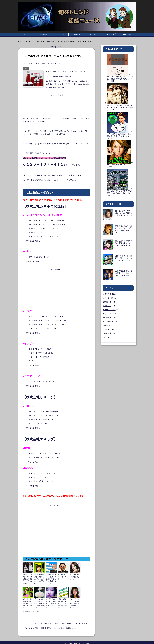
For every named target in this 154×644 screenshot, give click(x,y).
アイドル (108, 329)
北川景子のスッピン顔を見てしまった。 (75, 577)
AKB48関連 (109, 322)
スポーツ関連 (110, 310)
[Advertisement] (56, 102)
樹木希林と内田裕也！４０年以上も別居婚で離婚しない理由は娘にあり (28, 578)
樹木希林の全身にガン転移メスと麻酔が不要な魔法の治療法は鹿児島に (51, 578)
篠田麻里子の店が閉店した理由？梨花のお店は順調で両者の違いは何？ (120, 77)
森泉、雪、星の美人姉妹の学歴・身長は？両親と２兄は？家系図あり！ (28, 599)
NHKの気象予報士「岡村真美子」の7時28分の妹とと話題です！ (50, 624)
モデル (107, 326)
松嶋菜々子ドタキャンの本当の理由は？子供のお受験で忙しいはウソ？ (75, 599)
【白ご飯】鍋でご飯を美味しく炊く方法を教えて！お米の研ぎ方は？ (39, 599)
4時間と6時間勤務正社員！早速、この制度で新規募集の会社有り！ (63, 599)
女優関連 (77, 34)
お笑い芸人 (94, 34)
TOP (32, 42)
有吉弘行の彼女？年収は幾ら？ (63, 576)
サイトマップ (111, 34)
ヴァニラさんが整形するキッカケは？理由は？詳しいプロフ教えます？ (60, 619)
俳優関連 (108, 318)
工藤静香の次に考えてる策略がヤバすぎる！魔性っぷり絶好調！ (124, 273)
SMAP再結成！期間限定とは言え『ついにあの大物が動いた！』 (124, 258)
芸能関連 (43, 34)
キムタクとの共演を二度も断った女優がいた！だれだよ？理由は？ (39, 578)
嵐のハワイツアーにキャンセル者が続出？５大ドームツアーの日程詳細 (120, 105)
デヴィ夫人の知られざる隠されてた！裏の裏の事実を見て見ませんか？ (120, 134)
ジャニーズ (60, 34)
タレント (108, 306)
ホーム (27, 34)
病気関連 (108, 333)
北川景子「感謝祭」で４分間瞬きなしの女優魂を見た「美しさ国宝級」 (51, 600)
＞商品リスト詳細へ (32, 241)
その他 (26, 68)
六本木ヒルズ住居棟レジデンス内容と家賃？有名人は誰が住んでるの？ (120, 191)
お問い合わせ (127, 34)
